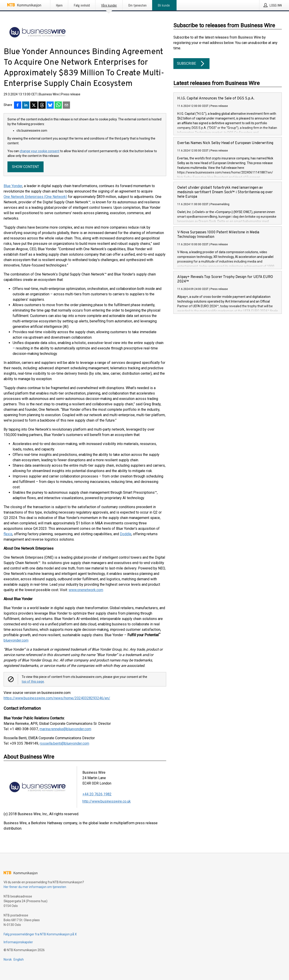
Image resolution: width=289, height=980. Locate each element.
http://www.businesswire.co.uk (107, 801)
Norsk (8, 959)
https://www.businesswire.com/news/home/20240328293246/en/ (57, 698)
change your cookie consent (40, 151)
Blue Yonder (13, 186)
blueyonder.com (16, 640)
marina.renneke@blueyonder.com (65, 729)
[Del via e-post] (66, 106)
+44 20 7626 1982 (97, 794)
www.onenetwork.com (86, 590)
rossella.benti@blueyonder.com (64, 743)
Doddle (126, 534)
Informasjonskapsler (18, 942)
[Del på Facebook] (18, 106)
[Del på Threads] (42, 106)
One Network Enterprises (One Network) (35, 197)
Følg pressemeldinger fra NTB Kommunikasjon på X (40, 934)
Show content (26, 167)
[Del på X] (34, 106)
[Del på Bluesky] (50, 106)
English (19, 959)
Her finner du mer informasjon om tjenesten (35, 887)
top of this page (33, 682)
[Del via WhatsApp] (58, 106)
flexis (8, 534)
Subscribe (191, 64)
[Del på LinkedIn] (26, 106)
